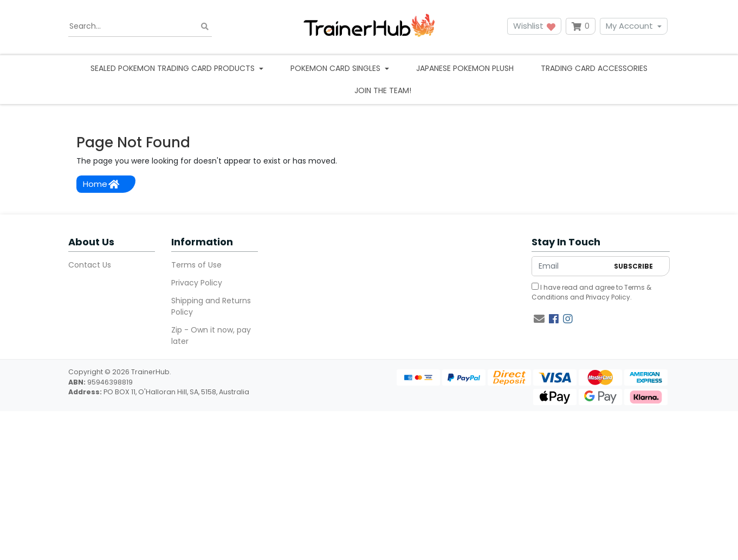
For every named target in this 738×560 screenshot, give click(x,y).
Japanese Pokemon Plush (465, 68)
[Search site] (205, 26)
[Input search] (140, 27)
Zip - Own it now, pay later (211, 336)
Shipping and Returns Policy (211, 306)
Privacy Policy (197, 283)
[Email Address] (570, 266)
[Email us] (539, 319)
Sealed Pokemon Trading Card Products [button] (174, 68)
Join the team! (383, 90)
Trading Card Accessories (594, 68)
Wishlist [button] (534, 26)
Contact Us (90, 265)
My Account (629, 26)
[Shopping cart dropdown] (581, 26)
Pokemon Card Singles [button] (336, 68)
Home (101, 184)
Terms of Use (196, 265)
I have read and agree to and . (591, 292)
